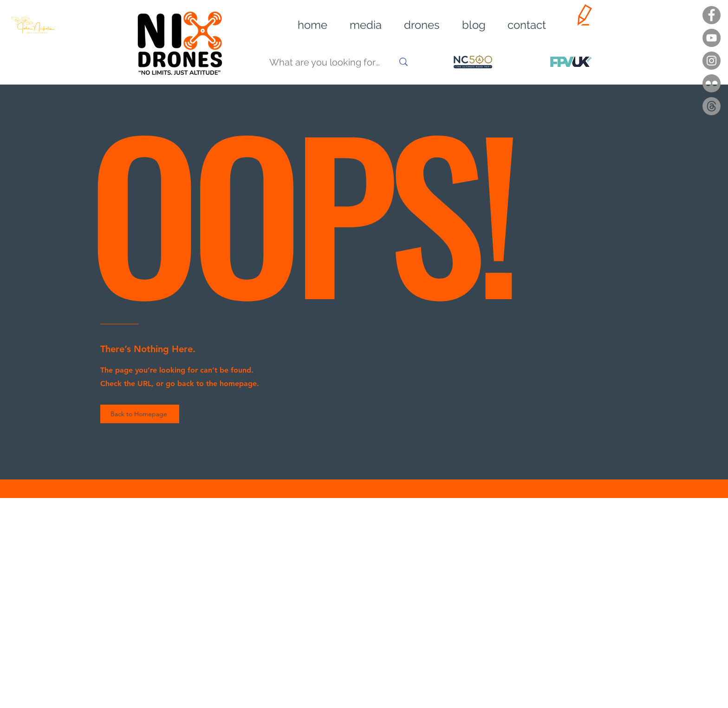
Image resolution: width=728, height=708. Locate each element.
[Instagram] (712, 61)
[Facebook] (712, 15)
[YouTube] (712, 38)
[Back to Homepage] (140, 414)
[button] (359, 25)
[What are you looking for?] (325, 62)
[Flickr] (712, 83)
